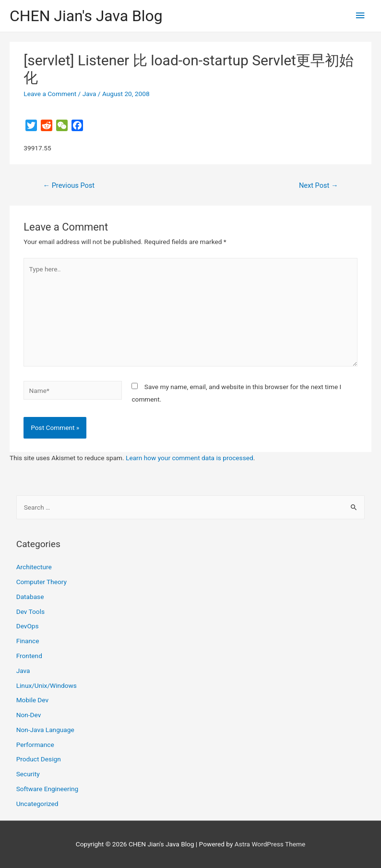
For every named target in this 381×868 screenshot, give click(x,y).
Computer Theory (42, 582)
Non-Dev (29, 715)
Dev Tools (30, 611)
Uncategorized (37, 804)
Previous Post (69, 185)
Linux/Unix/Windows (47, 685)
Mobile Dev (32, 700)
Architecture (34, 567)
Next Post (319, 185)
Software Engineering (48, 789)
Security (28, 774)
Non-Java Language (45, 730)
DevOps (28, 626)
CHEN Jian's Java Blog (86, 16)
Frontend (29, 656)
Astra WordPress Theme (270, 844)
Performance (35, 745)
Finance (28, 641)
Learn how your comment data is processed (190, 458)
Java (89, 94)
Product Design (39, 759)
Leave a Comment (50, 94)
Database (30, 597)
